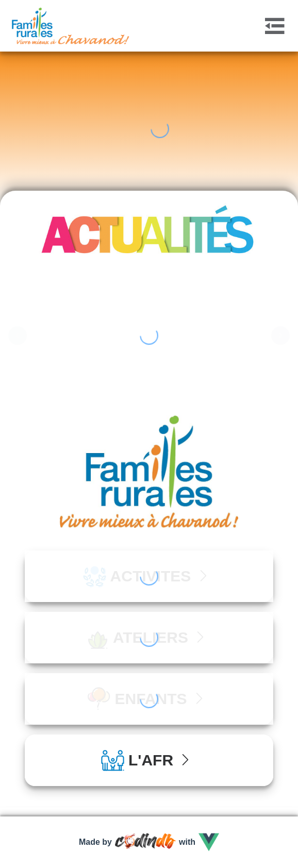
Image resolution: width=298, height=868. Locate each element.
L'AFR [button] (147, 760)
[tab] (149, 760)
